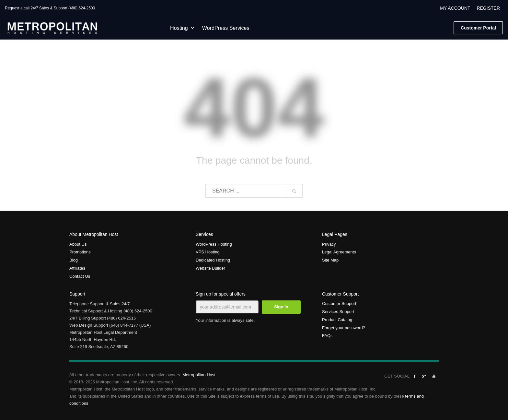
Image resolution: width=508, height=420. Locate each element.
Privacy (329, 244)
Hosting (183, 28)
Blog (74, 260)
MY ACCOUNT (455, 8)
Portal (478, 28)
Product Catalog (337, 320)
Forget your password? (344, 328)
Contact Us (80, 276)
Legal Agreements (339, 252)
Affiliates (77, 268)
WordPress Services (226, 28)
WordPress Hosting (214, 244)
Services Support (338, 312)
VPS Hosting (208, 252)
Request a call (17, 8)
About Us (78, 244)
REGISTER (488, 8)
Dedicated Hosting (213, 260)
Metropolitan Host (199, 375)
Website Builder (210, 268)
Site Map (330, 260)
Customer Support (339, 303)
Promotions (80, 252)
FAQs (327, 336)
